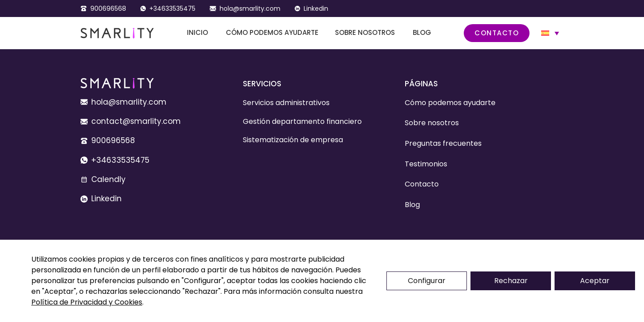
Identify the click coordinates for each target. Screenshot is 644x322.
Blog (422, 32)
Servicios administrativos (286, 103)
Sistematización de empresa (293, 140)
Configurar (427, 281)
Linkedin (316, 8)
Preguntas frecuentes (443, 143)
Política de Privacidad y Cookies (87, 302)
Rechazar (511, 281)
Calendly (108, 179)
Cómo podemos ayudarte (272, 32)
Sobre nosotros (365, 32)
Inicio (197, 32)
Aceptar (595, 281)
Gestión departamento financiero (302, 121)
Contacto (497, 33)
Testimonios (426, 164)
